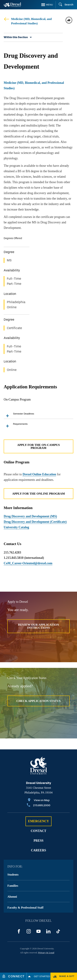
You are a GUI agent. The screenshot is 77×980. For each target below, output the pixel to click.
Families (13, 886)
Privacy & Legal (46, 953)
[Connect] (13, 976)
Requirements (16, 426)
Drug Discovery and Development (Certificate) (35, 522)
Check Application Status (38, 701)
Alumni (12, 897)
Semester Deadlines (19, 415)
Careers (38, 850)
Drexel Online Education (39, 474)
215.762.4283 (12, 552)
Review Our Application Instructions (38, 626)
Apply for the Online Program (38, 494)
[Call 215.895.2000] (39, 806)
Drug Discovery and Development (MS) (30, 516)
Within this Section (16, 37)
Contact (39, 831)
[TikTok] (58, 931)
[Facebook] (19, 931)
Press (38, 841)
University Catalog (16, 527)
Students (13, 875)
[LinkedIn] (48, 931)
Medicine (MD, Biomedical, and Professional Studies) (28, 21)
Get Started (39, 976)
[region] (38, 307)
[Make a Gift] (64, 976)
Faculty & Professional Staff (25, 908)
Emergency (38, 821)
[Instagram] (29, 931)
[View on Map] (39, 800)
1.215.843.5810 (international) (24, 558)
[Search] (64, 5)
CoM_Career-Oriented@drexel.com (28, 563)
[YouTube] (38, 931)
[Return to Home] (12, 5)
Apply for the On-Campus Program (39, 446)
